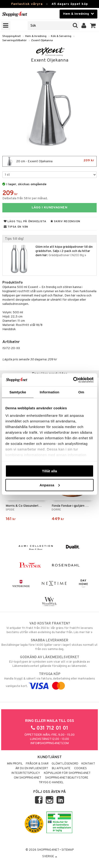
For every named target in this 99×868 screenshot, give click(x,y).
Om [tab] (81, 392)
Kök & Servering (61, 36)
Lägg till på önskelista (25, 222)
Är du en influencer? (32, 768)
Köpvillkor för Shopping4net (67, 773)
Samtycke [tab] (18, 392)
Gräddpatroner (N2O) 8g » (67, 255)
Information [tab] (49, 392)
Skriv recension (65, 222)
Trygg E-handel (51, 783)
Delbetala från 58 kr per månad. (25, 198)
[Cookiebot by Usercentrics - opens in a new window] (73, 380)
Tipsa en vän (16, 227)
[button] (93, 26)
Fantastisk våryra (27, 4)
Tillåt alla (49, 471)
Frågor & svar (37, 764)
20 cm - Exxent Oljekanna (49, 161)
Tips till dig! (14, 239)
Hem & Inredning (36, 36)
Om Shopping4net (28, 778)
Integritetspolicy (26, 773)
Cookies (80, 768)
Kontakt (88, 764)
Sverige (50, 857)
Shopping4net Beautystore (67, 778)
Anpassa (50, 485)
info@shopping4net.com (50, 743)
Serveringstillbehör (15, 41)
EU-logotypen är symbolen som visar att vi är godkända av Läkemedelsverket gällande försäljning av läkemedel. (49, 661)
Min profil (15, 764)
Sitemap (68, 850)
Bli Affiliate (61, 768)
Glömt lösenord (65, 764)
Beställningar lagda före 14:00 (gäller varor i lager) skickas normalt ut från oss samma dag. (49, 645)
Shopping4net (11, 36)
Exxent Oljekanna (42, 41)
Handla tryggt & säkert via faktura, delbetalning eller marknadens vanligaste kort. (49, 680)
